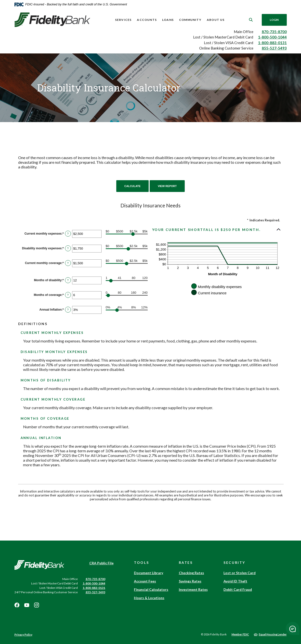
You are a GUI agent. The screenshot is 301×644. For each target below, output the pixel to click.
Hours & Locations (149, 598)
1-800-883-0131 (272, 43)
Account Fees (145, 581)
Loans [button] (168, 20)
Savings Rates (190, 581)
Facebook (17, 605)
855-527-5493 (274, 48)
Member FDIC (240, 634)
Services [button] (123, 20)
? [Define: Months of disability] (68, 280)
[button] (217, 229)
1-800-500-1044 (272, 37)
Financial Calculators (151, 589)
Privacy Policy (23, 635)
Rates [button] (186, 562)
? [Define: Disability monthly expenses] (68, 248)
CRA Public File (101, 563)
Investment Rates (193, 589)
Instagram (37, 605)
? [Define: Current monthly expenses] (68, 234)
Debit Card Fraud (238, 589)
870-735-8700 (274, 32)
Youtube (27, 605)
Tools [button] (141, 562)
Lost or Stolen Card (240, 573)
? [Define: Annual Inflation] (68, 310)
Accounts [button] (147, 20)
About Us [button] (216, 20)
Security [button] (234, 562)
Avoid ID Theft (235, 581)
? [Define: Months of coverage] (68, 295)
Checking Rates (191, 573)
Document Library (149, 573)
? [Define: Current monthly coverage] (68, 263)
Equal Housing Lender (273, 634)
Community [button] (190, 20)
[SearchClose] (251, 20)
